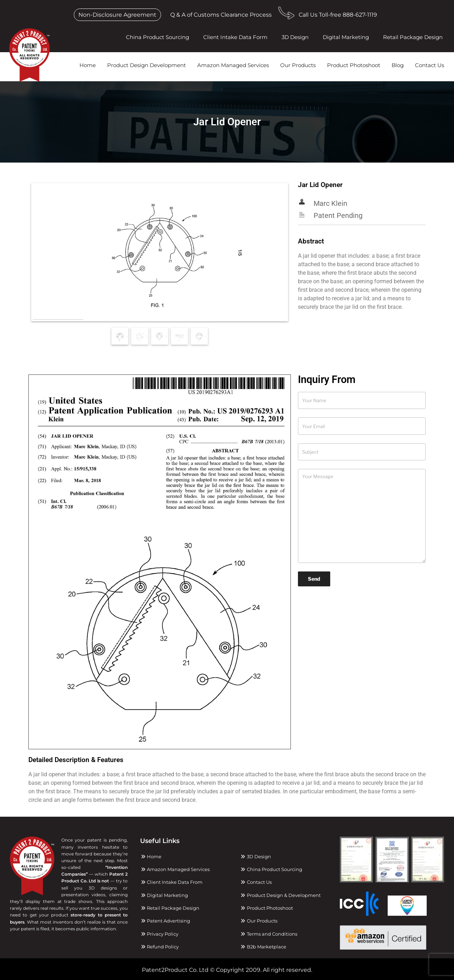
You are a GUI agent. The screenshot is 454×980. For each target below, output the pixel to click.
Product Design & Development (280, 895)
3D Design (295, 37)
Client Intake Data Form (235, 37)
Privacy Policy (159, 934)
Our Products (298, 65)
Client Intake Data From (171, 882)
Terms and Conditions (269, 934)
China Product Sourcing (157, 37)
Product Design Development (146, 65)
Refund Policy (159, 947)
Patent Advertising (165, 921)
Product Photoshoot (354, 65)
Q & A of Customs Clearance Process (221, 15)
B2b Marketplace (263, 947)
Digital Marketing (346, 37)
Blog (398, 65)
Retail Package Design (413, 37)
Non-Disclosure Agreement (117, 15)
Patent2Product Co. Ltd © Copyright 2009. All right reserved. (227, 970)
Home (88, 65)
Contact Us (430, 65)
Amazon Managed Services (233, 65)
